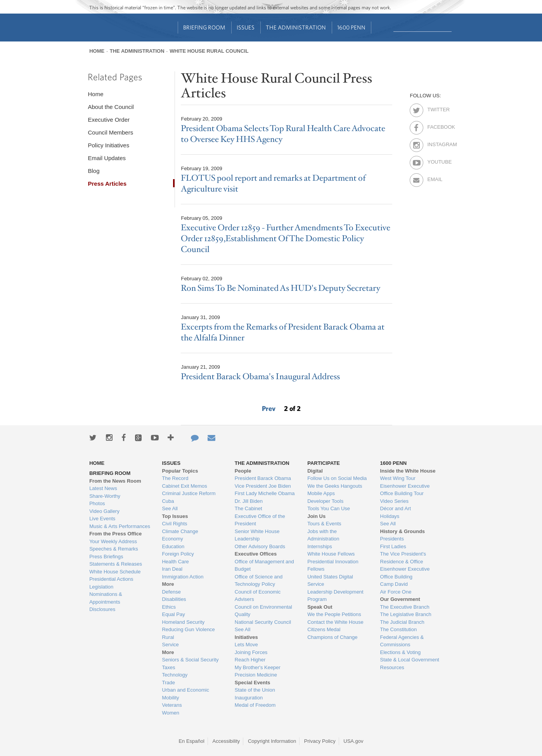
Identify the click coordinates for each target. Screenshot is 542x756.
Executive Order (109, 120)
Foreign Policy (178, 554)
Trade (168, 683)
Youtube (434, 161)
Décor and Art (396, 508)
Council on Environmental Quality (263, 611)
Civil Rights (174, 524)
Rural (168, 637)
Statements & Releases (116, 564)
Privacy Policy (320, 741)
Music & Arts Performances (120, 526)
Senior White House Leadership (257, 535)
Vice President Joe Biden (263, 486)
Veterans (172, 705)
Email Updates (107, 158)
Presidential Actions (111, 579)
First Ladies (393, 546)
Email (434, 178)
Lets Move (246, 645)
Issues (246, 27)
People (243, 471)
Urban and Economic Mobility (185, 694)
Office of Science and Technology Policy (259, 581)
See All (170, 508)
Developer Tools (325, 501)
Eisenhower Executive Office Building (405, 573)
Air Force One (396, 592)
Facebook (434, 126)
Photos (97, 503)
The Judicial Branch (402, 622)
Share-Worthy (105, 496)
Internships (320, 546)
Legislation (101, 587)
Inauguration (249, 698)
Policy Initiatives (108, 145)
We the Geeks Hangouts (335, 486)
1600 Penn (351, 27)
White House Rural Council (209, 51)
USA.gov (353, 741)
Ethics (169, 607)
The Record (175, 478)
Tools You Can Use (329, 508)
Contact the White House (335, 622)
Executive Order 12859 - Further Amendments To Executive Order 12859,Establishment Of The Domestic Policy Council (286, 239)
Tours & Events (324, 524)
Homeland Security (183, 622)
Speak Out (320, 607)
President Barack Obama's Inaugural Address (260, 377)
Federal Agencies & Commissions (402, 641)
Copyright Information (272, 741)
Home (97, 51)
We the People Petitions (334, 614)
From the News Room (115, 481)
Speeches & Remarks (114, 549)
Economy (172, 539)
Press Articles (107, 184)
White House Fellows (331, 554)
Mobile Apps (321, 493)
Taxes (168, 667)
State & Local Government (410, 660)
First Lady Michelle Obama (265, 493)
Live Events (102, 519)
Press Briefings (106, 557)
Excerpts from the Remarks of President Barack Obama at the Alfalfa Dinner (283, 332)
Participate (324, 463)
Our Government (400, 599)
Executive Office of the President (260, 520)
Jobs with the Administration (323, 535)
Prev (269, 408)
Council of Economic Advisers (258, 596)
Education (173, 546)
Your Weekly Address (113, 541)
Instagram (434, 143)
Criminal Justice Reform (189, 493)
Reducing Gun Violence (188, 629)
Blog (94, 171)
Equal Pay (173, 614)
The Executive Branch (405, 607)
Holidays (390, 516)
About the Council (111, 107)
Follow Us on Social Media (337, 478)
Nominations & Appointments (106, 598)
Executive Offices (256, 554)
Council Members (110, 132)
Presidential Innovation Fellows (333, 565)
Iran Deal (172, 569)
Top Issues (175, 516)
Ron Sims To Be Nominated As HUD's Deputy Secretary (281, 288)
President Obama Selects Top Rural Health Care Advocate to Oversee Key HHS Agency (283, 134)
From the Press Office (115, 534)
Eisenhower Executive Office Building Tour (405, 490)
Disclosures (102, 609)
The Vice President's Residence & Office (403, 558)
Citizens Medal (324, 629)
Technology (175, 675)
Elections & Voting (401, 652)
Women (171, 713)
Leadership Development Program (335, 596)
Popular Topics (180, 471)
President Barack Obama (263, 478)
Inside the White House (408, 471)
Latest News (103, 488)
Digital (315, 471)
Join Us (316, 516)
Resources (392, 667)
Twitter (434, 108)
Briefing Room (204, 27)
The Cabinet (248, 508)
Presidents (392, 539)
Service (170, 645)
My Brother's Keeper (258, 667)
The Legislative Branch (406, 614)
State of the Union (255, 690)
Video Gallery (104, 511)
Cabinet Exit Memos (184, 486)
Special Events (253, 683)
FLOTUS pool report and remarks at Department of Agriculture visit (273, 184)
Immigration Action (183, 577)
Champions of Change (332, 637)
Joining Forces (251, 652)
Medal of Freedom (255, 705)
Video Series (394, 501)
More (168, 584)
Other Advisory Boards (260, 546)
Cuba (168, 501)
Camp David (394, 584)
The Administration (296, 27)
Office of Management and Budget (264, 565)
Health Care (175, 562)
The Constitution (399, 629)
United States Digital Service (330, 581)
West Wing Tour (398, 478)
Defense (171, 592)
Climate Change (180, 531)
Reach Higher (250, 660)
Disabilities (174, 599)
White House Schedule (115, 572)
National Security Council (263, 622)
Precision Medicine (256, 675)
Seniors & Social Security (190, 660)
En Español (191, 741)
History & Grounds (403, 531)
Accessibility (226, 741)
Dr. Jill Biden (249, 501)
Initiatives (246, 637)
